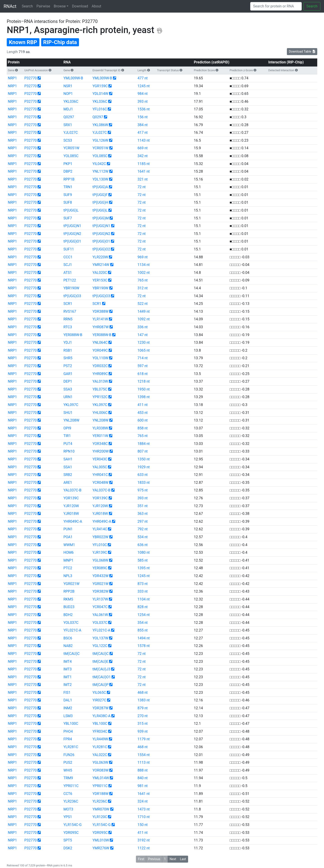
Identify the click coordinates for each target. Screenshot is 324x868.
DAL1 (68, 700)
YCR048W (100, 483)
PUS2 (68, 762)
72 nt (142, 187)
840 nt (143, 778)
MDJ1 (68, 109)
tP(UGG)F (100, 195)
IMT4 (68, 662)
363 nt (143, 514)
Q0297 (69, 117)
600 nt (143, 420)
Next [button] (173, 859)
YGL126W (100, 140)
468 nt (143, 693)
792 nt (143, 529)
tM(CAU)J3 (101, 669)
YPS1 (68, 817)
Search (27, 6)
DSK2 (68, 848)
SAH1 (68, 459)
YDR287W (100, 708)
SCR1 (68, 304)
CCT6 (68, 794)
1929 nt (144, 467)
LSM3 (68, 716)
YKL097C (71, 405)
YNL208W (71, 420)
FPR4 (68, 739)
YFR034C (100, 731)
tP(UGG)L (71, 210)
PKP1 (68, 164)
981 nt (143, 786)
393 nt (143, 102)
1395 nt (144, 568)
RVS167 (70, 311)
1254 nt (144, 615)
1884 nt (144, 444)
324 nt (143, 801)
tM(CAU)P (100, 685)
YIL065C (99, 693)
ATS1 (68, 273)
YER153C (100, 280)
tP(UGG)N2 (72, 234)
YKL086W (100, 125)
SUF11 (69, 249)
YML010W (101, 840)
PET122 (70, 280)
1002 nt (144, 273)
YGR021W (71, 584)
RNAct (10, 6)
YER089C (100, 568)
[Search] (276, 6)
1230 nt (144, 343)
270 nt (143, 716)
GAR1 (68, 374)
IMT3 (68, 669)
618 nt (143, 374)
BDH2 (68, 615)
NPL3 (68, 576)
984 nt (143, 94)
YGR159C (100, 86)
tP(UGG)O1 (72, 241)
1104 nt (144, 599)
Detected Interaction (281, 70)
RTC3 (68, 327)
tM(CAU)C (72, 654)
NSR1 (68, 86)
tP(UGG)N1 (72, 226)
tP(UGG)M (101, 218)
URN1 (68, 397)
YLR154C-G (73, 825)
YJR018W (71, 514)
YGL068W (100, 560)
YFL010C (100, 545)
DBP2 (68, 171)
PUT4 (68, 444)
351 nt (143, 506)
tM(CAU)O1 (102, 677)
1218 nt (144, 381)
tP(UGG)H (100, 202)
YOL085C (71, 156)
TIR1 (67, 436)
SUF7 (68, 218)
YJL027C (71, 133)
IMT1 (68, 677)
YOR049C (100, 350)
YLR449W (100, 739)
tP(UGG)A (100, 187)
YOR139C (71, 498)
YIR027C (99, 700)
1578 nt (144, 646)
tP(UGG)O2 (101, 249)
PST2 (68, 366)
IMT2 (68, 685)
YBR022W (100, 537)
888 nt (143, 770)
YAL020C (100, 273)
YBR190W (71, 288)
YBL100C (71, 724)
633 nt (143, 475)
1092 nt (144, 319)
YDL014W (100, 94)
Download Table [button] (302, 51)
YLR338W (100, 428)
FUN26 (69, 755)
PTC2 (68, 568)
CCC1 (68, 257)
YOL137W (100, 638)
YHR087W (101, 327)
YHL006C (100, 413)
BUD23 (69, 607)
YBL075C (100, 389)
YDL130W (100, 179)
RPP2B (69, 591)
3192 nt (144, 840)
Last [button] (183, 859)
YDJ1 (68, 343)
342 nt (143, 156)
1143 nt (144, 140)
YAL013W (100, 381)
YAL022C (100, 755)
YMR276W (101, 848)
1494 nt (144, 638)
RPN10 (69, 451)
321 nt (143, 179)
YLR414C (100, 529)
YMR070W (101, 809)
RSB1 (68, 350)
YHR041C (100, 475)
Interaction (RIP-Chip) (286, 62)
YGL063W (100, 762)
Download (80, 6)
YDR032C (100, 366)
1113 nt (144, 762)
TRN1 (68, 187)
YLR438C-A (101, 716)
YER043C (100, 459)
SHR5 (68, 358)
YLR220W (100, 257)
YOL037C (71, 623)
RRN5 (68, 319)
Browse (60, 6)
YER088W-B (73, 335)
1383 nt (144, 700)
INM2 (68, 708)
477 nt (143, 78)
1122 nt (144, 848)
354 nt (143, 623)
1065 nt (144, 350)
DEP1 (68, 381)
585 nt (143, 560)
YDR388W (100, 311)
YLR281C (71, 747)
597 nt (143, 366)
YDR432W (100, 576)
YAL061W (100, 615)
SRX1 (68, 125)
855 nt (143, 630)
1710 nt (144, 817)
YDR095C (71, 833)
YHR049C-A (73, 521)
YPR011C (71, 786)
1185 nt (144, 164)
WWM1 (69, 545)
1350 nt (144, 459)
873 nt (143, 584)
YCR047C (100, 607)
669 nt (143, 148)
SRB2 (68, 475)
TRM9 (68, 778)
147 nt (143, 335)
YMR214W (101, 265)
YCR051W (71, 148)
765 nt (143, 280)
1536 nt (144, 109)
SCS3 (68, 140)
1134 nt (144, 265)
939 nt (143, 731)
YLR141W (100, 319)
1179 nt (144, 739)
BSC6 (68, 638)
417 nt (143, 133)
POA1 (68, 537)
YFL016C (100, 109)
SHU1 (68, 413)
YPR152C (100, 397)
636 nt (143, 545)
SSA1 (68, 467)
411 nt (143, 405)
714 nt (143, 358)
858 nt (143, 428)
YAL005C (100, 467)
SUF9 (68, 195)
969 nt (143, 257)
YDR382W (100, 591)
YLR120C (100, 817)
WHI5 (68, 770)
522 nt (143, 304)
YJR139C (100, 552)
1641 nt (144, 171)
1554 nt (144, 755)
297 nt (143, 521)
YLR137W (100, 599)
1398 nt (144, 397)
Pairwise (43, 6)
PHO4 (68, 731)
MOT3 (68, 809)
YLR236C (71, 801)
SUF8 (68, 202)
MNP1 (68, 560)
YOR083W (100, 770)
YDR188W (100, 794)
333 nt (143, 591)
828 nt (143, 607)
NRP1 (12, 78)
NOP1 (68, 94)
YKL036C (71, 102)
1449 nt (144, 311)
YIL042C (99, 164)
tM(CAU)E (100, 662)
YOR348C (100, 444)
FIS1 (67, 693)
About (96, 6)
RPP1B (69, 179)
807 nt (143, 451)
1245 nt (144, 86)
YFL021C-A (72, 630)
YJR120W (71, 506)
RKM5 (68, 599)
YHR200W (101, 451)
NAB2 (68, 646)
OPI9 (67, 428)
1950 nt (144, 389)
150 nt (143, 825)
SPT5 (68, 840)
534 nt (143, 537)
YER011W (100, 436)
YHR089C (100, 374)
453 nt (143, 413)
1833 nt (144, 483)
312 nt (143, 288)
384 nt (143, 125)
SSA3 (68, 389)
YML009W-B (73, 78)
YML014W (101, 778)
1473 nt (144, 809)
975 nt (143, 490)
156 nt (143, 117)
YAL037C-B (72, 490)
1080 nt (144, 552)
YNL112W (100, 171)
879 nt (143, 708)
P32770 (30, 78)
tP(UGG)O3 (72, 296)
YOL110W (100, 358)
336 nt (143, 327)
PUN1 (68, 529)
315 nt (143, 724)
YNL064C (100, 343)
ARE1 (68, 483)
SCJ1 (68, 265)
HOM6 (69, 552)
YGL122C (100, 646)
